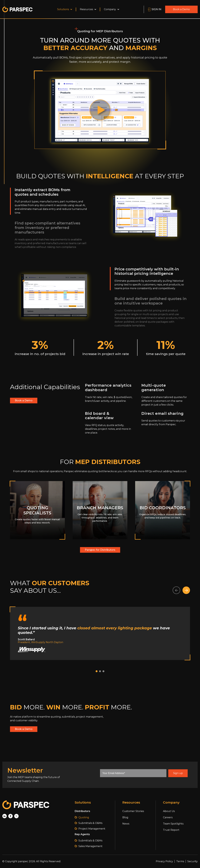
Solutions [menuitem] (65, 9)
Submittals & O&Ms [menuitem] (90, 823)
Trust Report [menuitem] (171, 830)
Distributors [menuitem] (82, 811)
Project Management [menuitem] (92, 829)
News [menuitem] (126, 824)
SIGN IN (154, 9)
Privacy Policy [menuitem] (164, 861)
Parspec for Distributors (100, 550)
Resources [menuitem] (88, 9)
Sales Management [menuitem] (90, 846)
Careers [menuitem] (168, 817)
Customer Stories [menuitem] (133, 811)
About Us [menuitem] (169, 811)
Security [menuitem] (192, 861)
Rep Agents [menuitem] (82, 834)
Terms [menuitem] (180, 861)
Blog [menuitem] (125, 817)
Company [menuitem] (111, 9)
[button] (176, 590)
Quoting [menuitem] (84, 817)
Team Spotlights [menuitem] (173, 824)
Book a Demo (181, 9)
